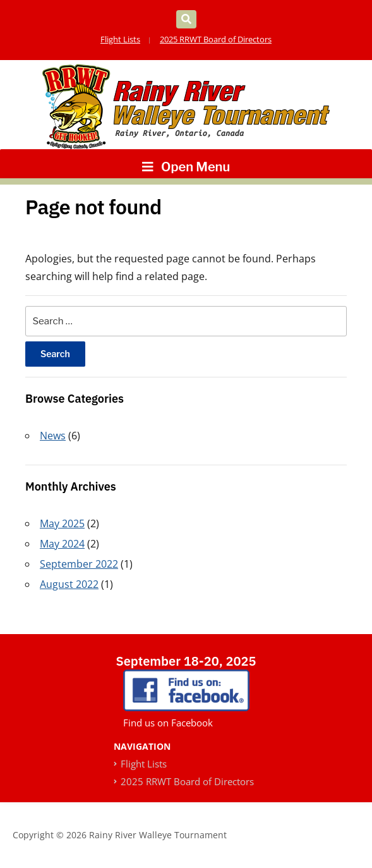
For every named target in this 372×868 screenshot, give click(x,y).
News (53, 436)
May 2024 (62, 544)
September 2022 (79, 564)
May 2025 (62, 523)
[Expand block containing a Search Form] (186, 19)
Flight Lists (120, 39)
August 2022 (69, 584)
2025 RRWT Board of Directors (216, 39)
